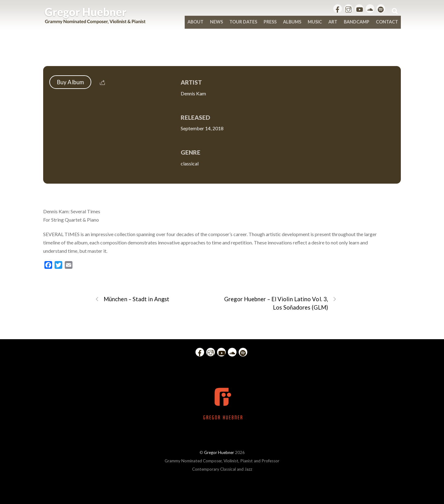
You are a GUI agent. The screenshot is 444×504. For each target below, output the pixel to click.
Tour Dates (243, 22)
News (216, 22)
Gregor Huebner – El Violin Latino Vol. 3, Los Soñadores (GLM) (280, 303)
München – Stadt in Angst (132, 299)
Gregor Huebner (219, 452)
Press (270, 22)
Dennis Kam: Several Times (222, 53)
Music (315, 22)
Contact (387, 22)
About (195, 22)
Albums (292, 22)
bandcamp (357, 22)
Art (333, 22)
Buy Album (70, 82)
